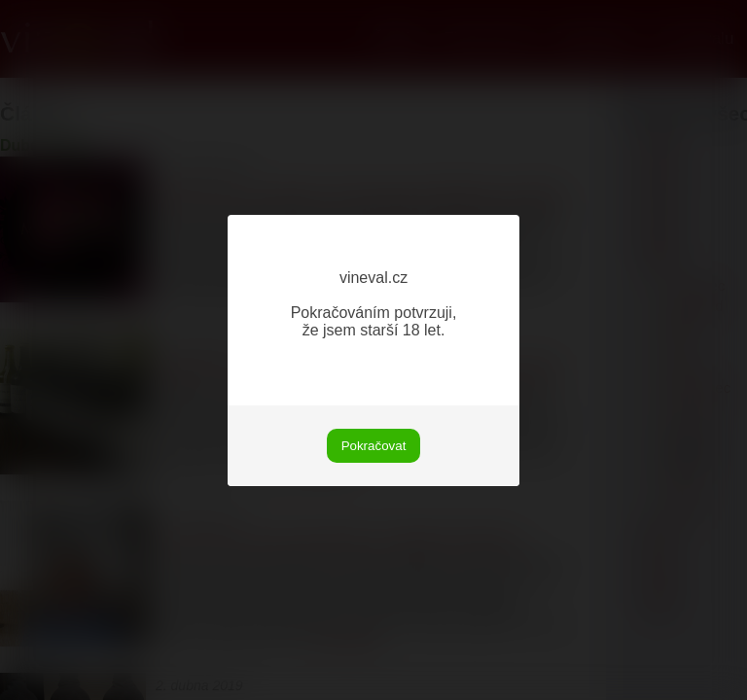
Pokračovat (374, 446)
